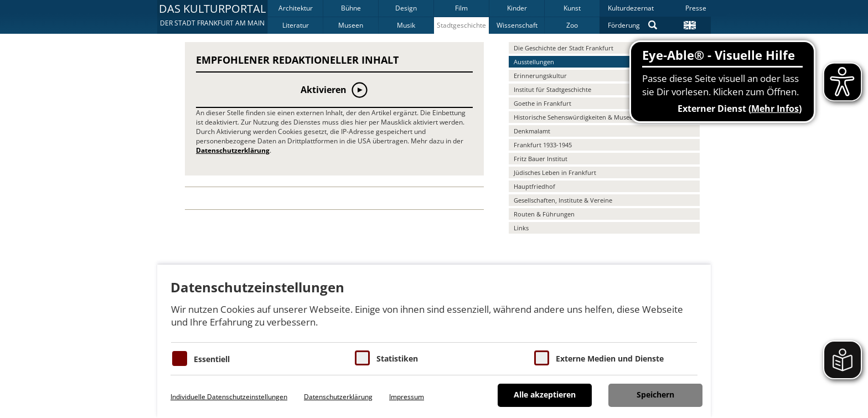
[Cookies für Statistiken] (362, 358)
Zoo (572, 25)
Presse (696, 8)
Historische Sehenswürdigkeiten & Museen (575, 117)
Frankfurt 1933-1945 (543, 145)
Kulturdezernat (631, 8)
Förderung (624, 25)
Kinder (517, 8)
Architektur (296, 8)
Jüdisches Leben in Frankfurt (555, 172)
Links (521, 228)
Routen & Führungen (544, 214)
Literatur (296, 25)
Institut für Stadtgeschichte (552, 89)
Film (461, 8)
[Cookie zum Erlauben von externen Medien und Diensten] (542, 358)
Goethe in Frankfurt (542, 103)
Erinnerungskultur (540, 76)
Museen (351, 25)
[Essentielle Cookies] (180, 358)
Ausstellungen (534, 62)
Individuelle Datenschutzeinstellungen (229, 397)
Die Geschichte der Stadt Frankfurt (564, 48)
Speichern (655, 394)
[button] (212, 17)
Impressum (407, 397)
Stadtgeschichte (461, 25)
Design (406, 8)
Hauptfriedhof (534, 186)
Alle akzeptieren (545, 394)
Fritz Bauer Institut (541, 159)
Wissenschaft (517, 25)
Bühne (351, 8)
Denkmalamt (532, 131)
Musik (406, 25)
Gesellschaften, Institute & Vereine (563, 200)
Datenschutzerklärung (233, 150)
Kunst (572, 8)
